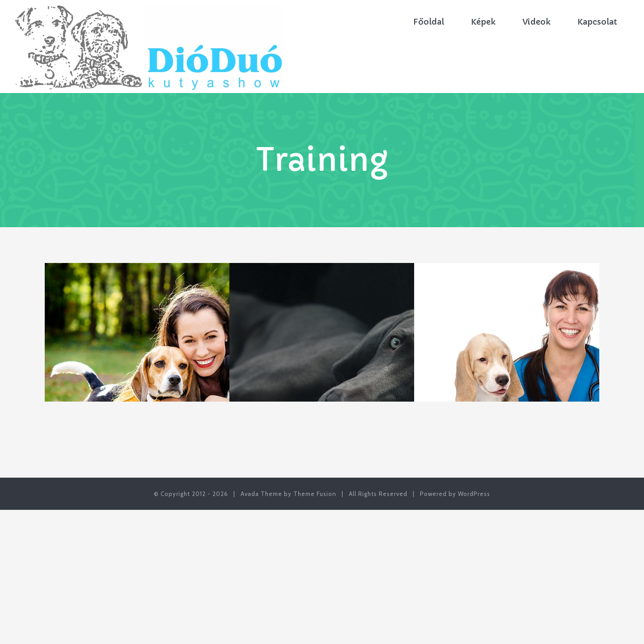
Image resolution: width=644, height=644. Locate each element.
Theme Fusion (315, 494)
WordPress (474, 494)
